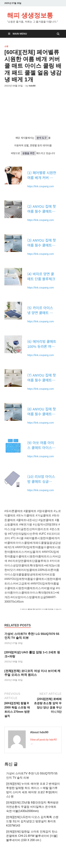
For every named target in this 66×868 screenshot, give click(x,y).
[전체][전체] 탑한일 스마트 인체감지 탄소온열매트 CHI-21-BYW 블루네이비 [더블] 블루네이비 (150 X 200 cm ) (32, 836)
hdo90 (32, 86)
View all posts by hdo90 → (43, 742)
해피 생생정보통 (30, 15)
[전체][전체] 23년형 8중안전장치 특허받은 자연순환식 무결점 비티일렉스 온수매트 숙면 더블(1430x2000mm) (32, 807)
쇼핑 (6, 46)
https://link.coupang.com (41, 186)
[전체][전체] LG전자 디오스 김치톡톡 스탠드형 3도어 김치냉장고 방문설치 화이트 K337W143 (32, 821)
